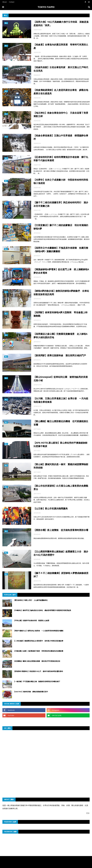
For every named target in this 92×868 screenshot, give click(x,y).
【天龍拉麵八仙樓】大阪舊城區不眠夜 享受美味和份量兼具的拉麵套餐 (38, 651)
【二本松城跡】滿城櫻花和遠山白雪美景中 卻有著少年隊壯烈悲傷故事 (38, 641)
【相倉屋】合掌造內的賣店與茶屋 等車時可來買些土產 (61, 46)
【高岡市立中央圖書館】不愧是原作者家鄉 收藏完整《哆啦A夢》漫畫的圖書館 (61, 250)
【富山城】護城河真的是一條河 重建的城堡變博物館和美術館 (61, 466)
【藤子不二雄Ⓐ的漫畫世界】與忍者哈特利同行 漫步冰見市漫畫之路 (61, 204)
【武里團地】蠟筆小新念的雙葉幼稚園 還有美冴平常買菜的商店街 (37, 661)
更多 (88, 813)
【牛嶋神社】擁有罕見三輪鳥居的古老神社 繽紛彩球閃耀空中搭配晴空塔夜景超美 (42, 610)
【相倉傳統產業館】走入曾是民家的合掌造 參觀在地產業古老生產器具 (61, 92)
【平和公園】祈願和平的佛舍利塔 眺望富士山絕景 (31, 620)
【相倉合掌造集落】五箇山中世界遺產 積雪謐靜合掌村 (61, 137)
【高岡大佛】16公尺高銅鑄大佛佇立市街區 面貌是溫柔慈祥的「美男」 (61, 24)
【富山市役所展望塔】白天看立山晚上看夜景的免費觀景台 (61, 488)
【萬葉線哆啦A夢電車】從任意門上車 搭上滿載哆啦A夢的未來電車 (61, 271)
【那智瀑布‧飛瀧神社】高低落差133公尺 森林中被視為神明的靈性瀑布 (38, 671)
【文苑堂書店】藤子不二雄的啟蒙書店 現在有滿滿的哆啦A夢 (61, 227)
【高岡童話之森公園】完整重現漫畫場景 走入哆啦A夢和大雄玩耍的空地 (60, 336)
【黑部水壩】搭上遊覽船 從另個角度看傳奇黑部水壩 (61, 530)
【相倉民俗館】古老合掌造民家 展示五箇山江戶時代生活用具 (61, 69)
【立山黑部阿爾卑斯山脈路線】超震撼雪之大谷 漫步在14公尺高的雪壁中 (61, 553)
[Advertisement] (27, 747)
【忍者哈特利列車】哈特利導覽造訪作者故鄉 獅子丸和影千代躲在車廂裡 (61, 159)
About (4, 2)
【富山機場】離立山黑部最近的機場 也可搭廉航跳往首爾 (61, 423)
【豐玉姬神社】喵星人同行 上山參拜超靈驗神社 (31, 600)
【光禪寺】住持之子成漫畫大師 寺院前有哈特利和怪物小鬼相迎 (61, 181)
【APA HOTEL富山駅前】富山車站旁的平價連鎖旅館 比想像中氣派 (62, 445)
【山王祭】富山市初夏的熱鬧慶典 (51, 509)
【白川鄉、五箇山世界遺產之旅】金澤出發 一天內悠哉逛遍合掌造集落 (61, 400)
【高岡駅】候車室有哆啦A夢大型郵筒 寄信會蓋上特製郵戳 (60, 314)
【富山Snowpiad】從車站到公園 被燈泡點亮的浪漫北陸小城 (61, 379)
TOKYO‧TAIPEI (46, 7)
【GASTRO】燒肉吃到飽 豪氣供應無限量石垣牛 (31, 692)
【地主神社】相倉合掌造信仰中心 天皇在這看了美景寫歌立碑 (61, 115)
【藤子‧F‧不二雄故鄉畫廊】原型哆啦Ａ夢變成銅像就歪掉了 (61, 575)
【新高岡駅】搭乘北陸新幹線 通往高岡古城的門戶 (60, 355)
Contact (12, 2)
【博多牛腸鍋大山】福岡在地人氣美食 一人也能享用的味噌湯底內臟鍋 (38, 631)
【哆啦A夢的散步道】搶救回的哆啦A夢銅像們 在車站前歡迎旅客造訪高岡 (61, 293)
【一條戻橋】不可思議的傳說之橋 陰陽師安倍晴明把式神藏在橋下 (37, 681)
